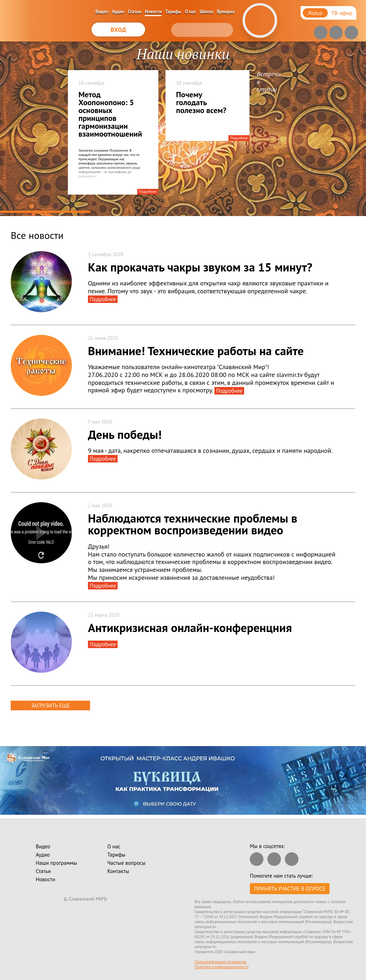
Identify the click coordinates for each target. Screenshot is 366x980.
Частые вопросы (126, 863)
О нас (191, 12)
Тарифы (174, 12)
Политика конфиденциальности (222, 967)
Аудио (118, 12)
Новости (153, 12)
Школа (207, 12)
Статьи (135, 12)
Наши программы (56, 863)
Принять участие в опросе (290, 889)
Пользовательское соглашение (221, 962)
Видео (102, 12)
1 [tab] (45, 212)
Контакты (118, 871)
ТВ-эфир (342, 13)
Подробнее (148, 192)
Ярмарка (226, 12)
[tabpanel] (183, 129)
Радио (315, 13)
